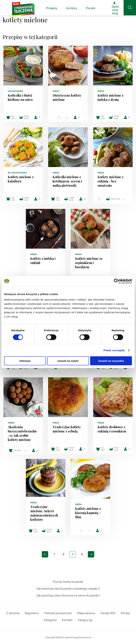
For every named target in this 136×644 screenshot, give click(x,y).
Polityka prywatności (58, 613)
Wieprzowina (15, 91)
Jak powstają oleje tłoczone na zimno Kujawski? (68, 596)
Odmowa (25, 361)
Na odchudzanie (17, 173)
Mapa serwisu (86, 613)
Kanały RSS (108, 613)
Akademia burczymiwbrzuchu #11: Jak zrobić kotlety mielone (22, 433)
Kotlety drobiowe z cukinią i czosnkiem (112, 429)
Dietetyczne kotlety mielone (67, 97)
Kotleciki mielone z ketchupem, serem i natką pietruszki (67, 181)
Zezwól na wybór (68, 361)
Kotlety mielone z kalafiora (21, 179)
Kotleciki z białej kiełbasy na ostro (20, 97)
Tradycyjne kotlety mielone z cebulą (67, 429)
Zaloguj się (85, 620)
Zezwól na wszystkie (111, 361)
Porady (125, 613)
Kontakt (67, 620)
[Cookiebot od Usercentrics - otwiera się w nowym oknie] (116, 281)
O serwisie (13, 613)
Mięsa (56, 91)
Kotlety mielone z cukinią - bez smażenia (110, 181)
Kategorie (50, 620)
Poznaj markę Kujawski (68, 582)
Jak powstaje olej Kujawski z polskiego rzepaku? (68, 589)
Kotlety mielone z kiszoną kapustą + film (88, 513)
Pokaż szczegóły (114, 350)
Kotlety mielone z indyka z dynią (110, 97)
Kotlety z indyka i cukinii (43, 261)
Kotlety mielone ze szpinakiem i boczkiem (89, 263)
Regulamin (32, 613)
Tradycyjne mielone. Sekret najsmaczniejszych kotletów (44, 513)
